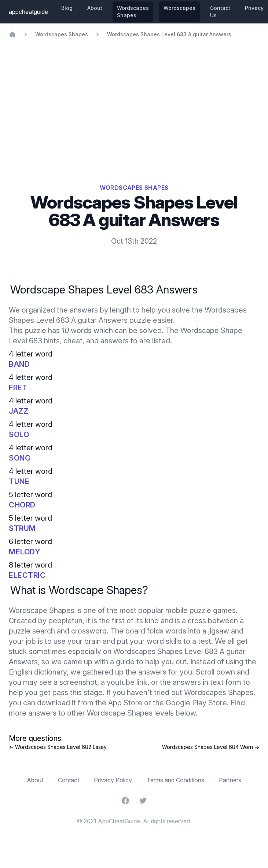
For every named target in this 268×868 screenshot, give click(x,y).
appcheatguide (28, 12)
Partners (230, 780)
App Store (125, 703)
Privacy (254, 8)
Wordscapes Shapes (133, 12)
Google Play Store (196, 703)
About (95, 8)
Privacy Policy (113, 780)
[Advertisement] (134, 93)
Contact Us (220, 12)
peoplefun (65, 621)
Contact (69, 780)
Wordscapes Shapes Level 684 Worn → (211, 747)
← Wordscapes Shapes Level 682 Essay (58, 747)
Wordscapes (179, 8)
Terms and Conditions (175, 780)
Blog (67, 8)
